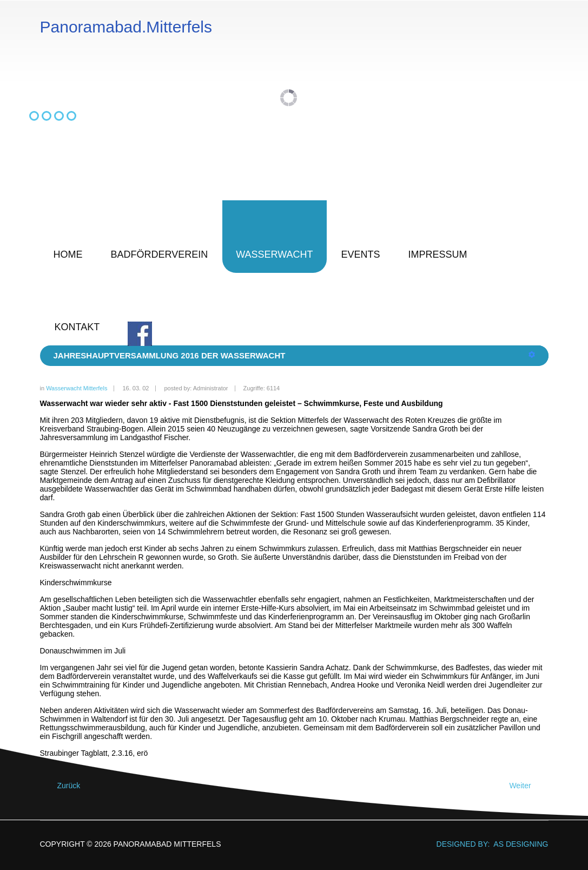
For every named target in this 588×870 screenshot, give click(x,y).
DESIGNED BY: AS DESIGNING (488, 844)
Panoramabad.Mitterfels (126, 27)
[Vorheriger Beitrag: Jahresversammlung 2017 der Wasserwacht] (64, 786)
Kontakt (77, 327)
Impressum (438, 254)
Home (68, 254)
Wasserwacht (274, 254)
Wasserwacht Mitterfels (77, 388)
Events (361, 254)
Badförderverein (160, 254)
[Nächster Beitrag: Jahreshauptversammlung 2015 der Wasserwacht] (525, 786)
